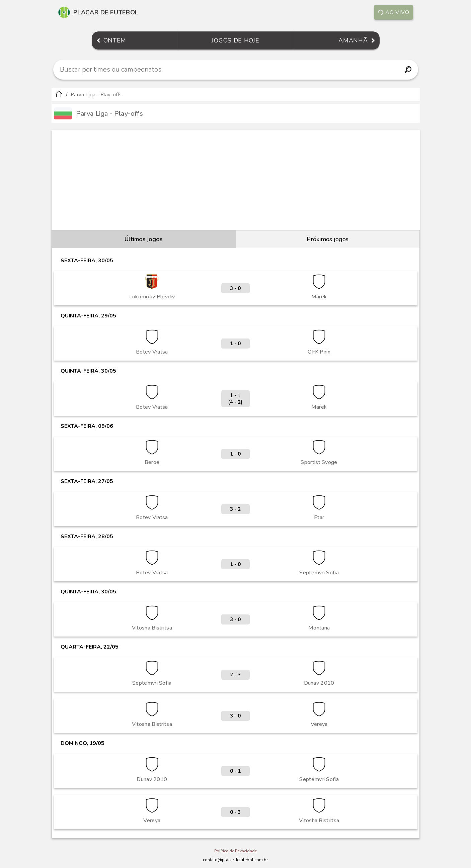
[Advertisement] (236, 180)
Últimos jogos (144, 239)
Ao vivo (393, 12)
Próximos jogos (328, 239)
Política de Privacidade (235, 851)
